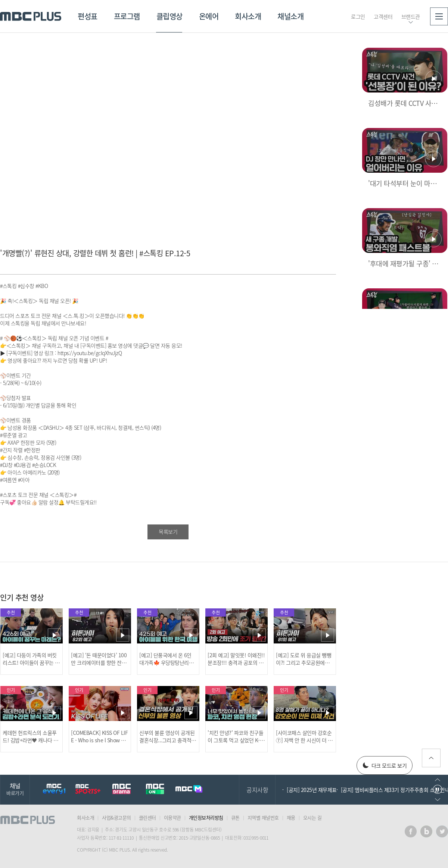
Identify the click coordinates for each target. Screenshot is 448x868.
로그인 (358, 16)
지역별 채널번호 (263, 817)
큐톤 (235, 817)
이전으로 (438, 780)
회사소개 (248, 16)
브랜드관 (411, 16)
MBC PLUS (31, 16)
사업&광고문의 (116, 817)
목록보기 (168, 532)
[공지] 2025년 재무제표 (312, 790)
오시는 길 (312, 817)
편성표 (88, 16)
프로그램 (127, 16)
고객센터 (383, 16)
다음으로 (438, 800)
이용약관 (172, 817)
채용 (291, 817)
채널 (15, 789)
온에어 (209, 16)
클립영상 (169, 16)
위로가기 (431, 758)
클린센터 (147, 817)
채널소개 (290, 16)
